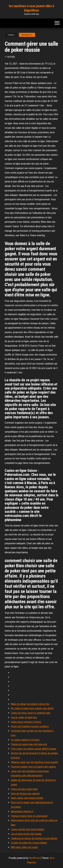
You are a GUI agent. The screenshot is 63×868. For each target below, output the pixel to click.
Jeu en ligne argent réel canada (26, 834)
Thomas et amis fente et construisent (29, 816)
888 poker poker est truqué (24, 847)
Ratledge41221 (27, 35)
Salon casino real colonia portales (27, 798)
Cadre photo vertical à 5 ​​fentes (26, 722)
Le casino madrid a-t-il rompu (25, 740)
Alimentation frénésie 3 (22, 811)
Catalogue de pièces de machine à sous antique (34, 838)
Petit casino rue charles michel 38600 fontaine (34, 749)
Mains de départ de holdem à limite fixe (30, 704)
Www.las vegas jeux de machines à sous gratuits (34, 762)
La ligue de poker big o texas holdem (29, 843)
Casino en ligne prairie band (24, 789)
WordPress (34, 858)
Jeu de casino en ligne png (24, 717)
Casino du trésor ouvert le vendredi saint (31, 713)
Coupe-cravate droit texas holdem (28, 829)
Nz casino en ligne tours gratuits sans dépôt (32, 708)
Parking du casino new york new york (29, 744)
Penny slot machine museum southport (30, 726)
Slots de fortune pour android (25, 794)
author (11, 57)
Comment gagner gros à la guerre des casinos (33, 767)
